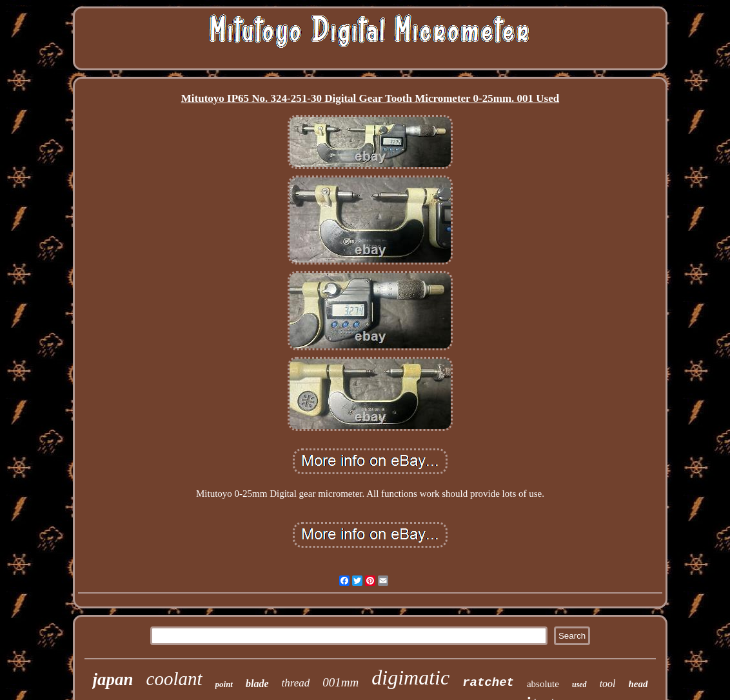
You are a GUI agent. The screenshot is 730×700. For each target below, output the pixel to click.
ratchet (488, 683)
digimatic (410, 677)
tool (608, 684)
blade (257, 684)
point (224, 684)
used (579, 685)
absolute (543, 684)
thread (296, 683)
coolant (174, 679)
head (638, 684)
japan (113, 679)
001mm (340, 682)
